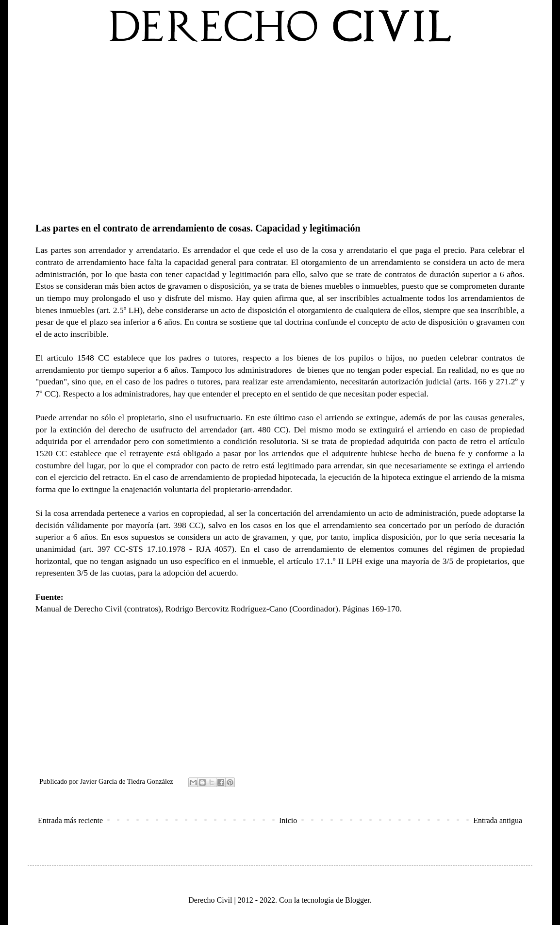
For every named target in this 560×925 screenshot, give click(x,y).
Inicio (288, 820)
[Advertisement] (280, 131)
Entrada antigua (498, 820)
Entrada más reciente (70, 820)
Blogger (357, 900)
